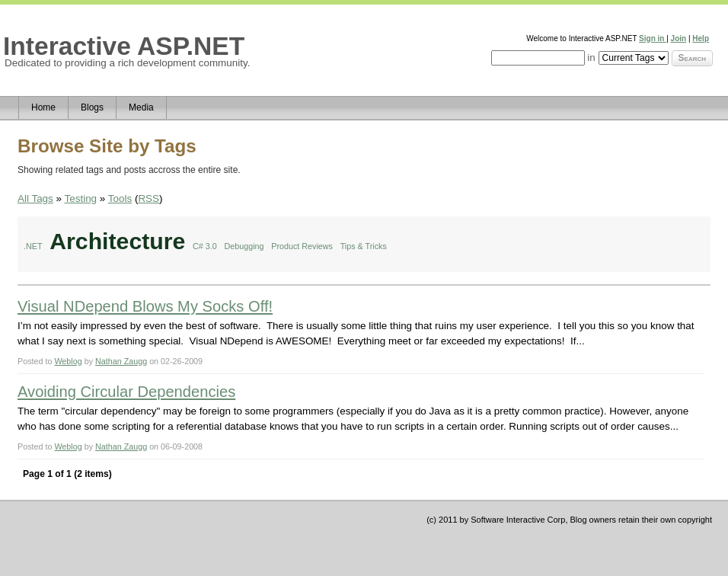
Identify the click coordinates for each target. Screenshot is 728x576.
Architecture (117, 241)
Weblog (68, 361)
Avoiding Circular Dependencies (126, 392)
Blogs (92, 107)
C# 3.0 (205, 246)
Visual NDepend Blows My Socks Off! (145, 306)
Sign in (653, 38)
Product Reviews (302, 246)
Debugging (244, 246)
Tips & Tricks (364, 246)
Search (692, 58)
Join (679, 38)
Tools (120, 198)
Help (701, 38)
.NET (33, 246)
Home (43, 107)
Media (141, 107)
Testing (81, 198)
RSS (148, 198)
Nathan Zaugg (121, 361)
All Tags (35, 198)
